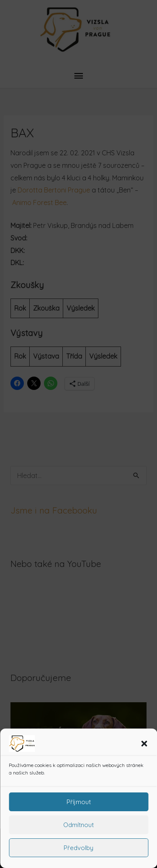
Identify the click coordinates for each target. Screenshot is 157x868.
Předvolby (78, 848)
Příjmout (79, 802)
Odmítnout (78, 825)
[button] (144, 744)
